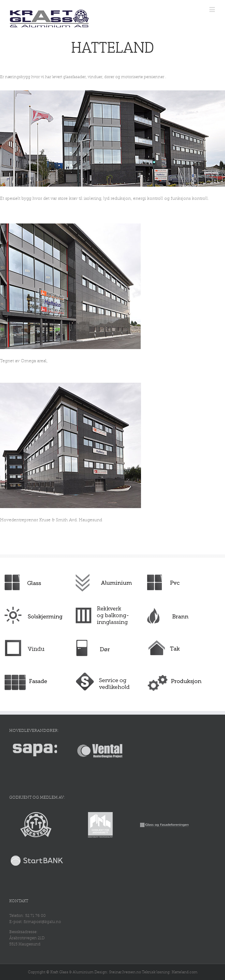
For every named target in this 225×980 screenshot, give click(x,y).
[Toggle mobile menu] (213, 9)
